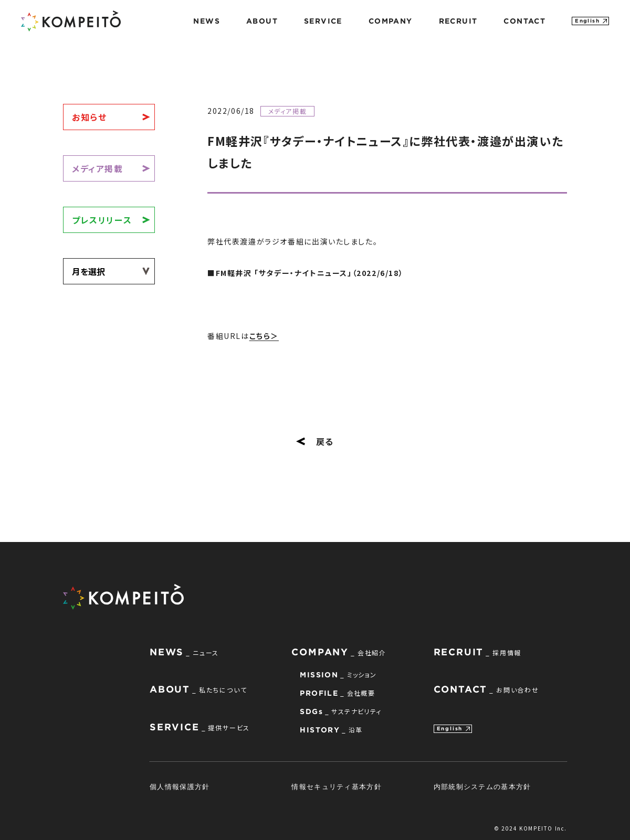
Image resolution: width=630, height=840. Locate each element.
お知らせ (89, 117)
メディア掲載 (98, 168)
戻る (315, 441)
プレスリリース (102, 220)
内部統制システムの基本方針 (482, 786)
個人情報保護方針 (180, 786)
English (587, 21)
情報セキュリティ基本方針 (337, 786)
